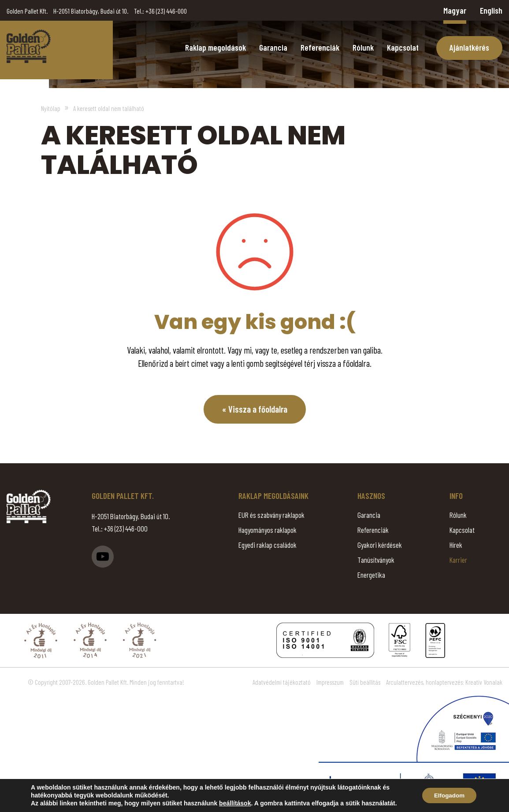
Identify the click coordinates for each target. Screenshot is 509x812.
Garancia (273, 47)
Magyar (455, 10)
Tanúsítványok (376, 560)
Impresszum (330, 683)
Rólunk (363, 47)
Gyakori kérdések (380, 545)
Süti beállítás (365, 683)
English (491, 10)
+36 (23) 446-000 (166, 11)
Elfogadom (447, 796)
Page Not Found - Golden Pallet (29, 46)
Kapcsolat (403, 47)
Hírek (456, 545)
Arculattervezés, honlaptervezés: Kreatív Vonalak (444, 683)
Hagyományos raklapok (268, 530)
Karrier (458, 560)
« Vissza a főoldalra (254, 409)
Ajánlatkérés (469, 47)
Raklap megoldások (215, 47)
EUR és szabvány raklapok (271, 515)
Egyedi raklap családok (268, 545)
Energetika (371, 575)
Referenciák (320, 47)
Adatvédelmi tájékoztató (282, 683)
